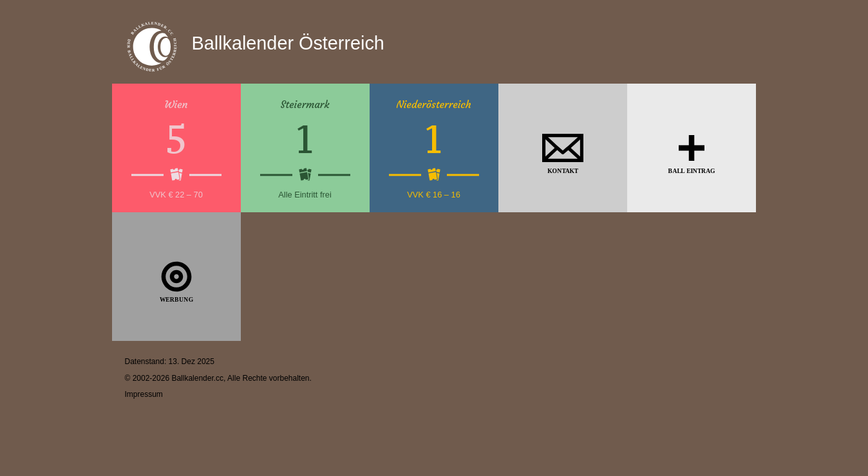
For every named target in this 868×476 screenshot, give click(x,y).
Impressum (144, 394)
